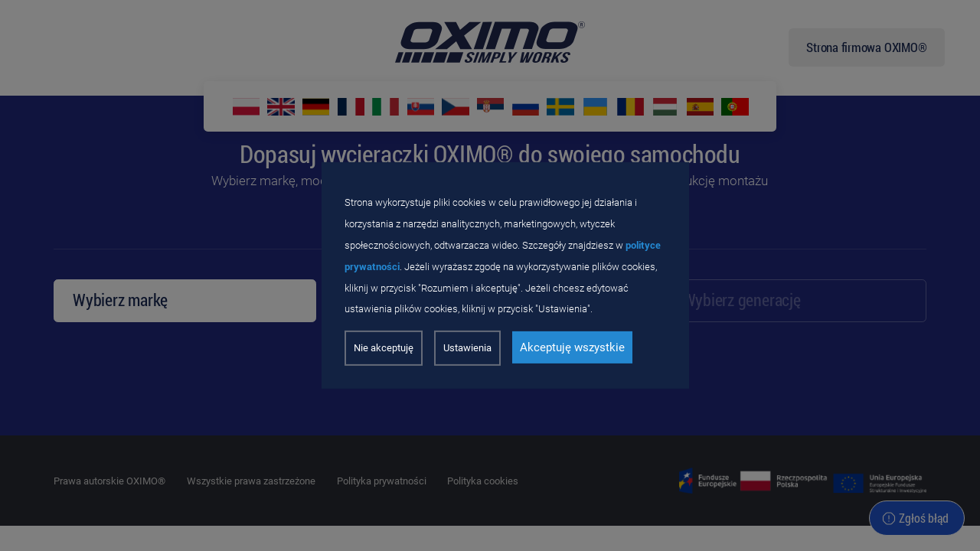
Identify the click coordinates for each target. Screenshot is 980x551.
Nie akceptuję (384, 348)
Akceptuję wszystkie (572, 347)
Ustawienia (467, 348)
